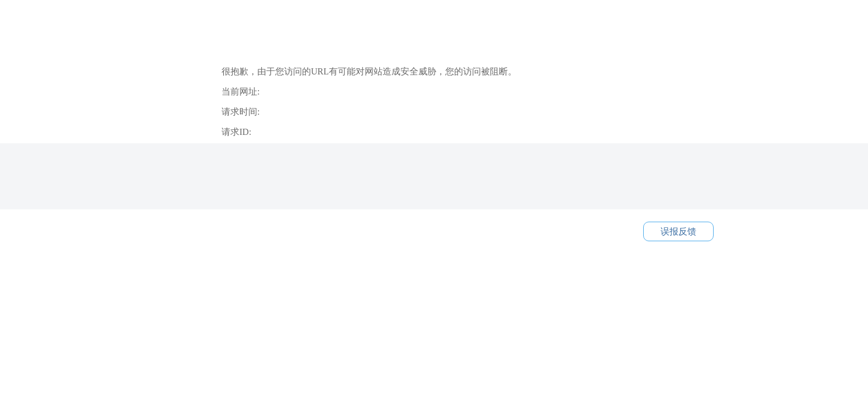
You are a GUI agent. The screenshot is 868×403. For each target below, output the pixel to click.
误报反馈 (678, 231)
